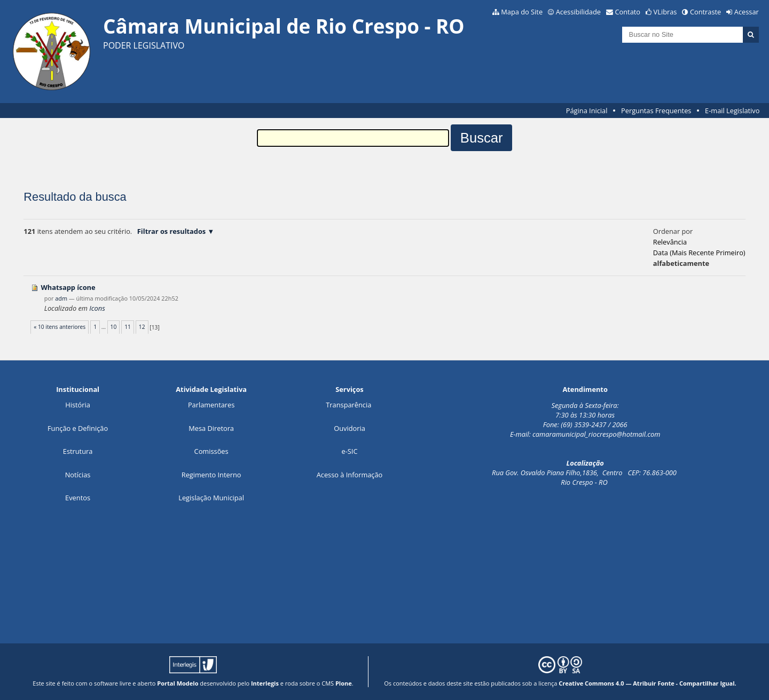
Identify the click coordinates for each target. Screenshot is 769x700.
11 (128, 327)
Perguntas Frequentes (656, 111)
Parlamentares (211, 405)
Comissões (211, 451)
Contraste (705, 12)
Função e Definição (78, 428)
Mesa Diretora (211, 428)
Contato (628, 12)
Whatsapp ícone (68, 287)
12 (142, 327)
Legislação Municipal (211, 498)
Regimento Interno (211, 475)
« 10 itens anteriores (60, 327)
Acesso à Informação (350, 475)
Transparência (348, 405)
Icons (97, 308)
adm (61, 298)
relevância (670, 242)
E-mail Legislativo (732, 111)
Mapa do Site (522, 12)
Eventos (78, 498)
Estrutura (78, 451)
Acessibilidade (578, 12)
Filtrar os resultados (171, 231)
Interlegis (265, 683)
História (78, 405)
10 (114, 327)
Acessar (747, 12)
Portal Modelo (178, 683)
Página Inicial (587, 111)
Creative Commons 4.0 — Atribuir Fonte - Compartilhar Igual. (648, 683)
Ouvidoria (350, 428)
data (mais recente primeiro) (699, 253)
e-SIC (350, 451)
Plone (344, 683)
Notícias (78, 475)
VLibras (665, 12)
